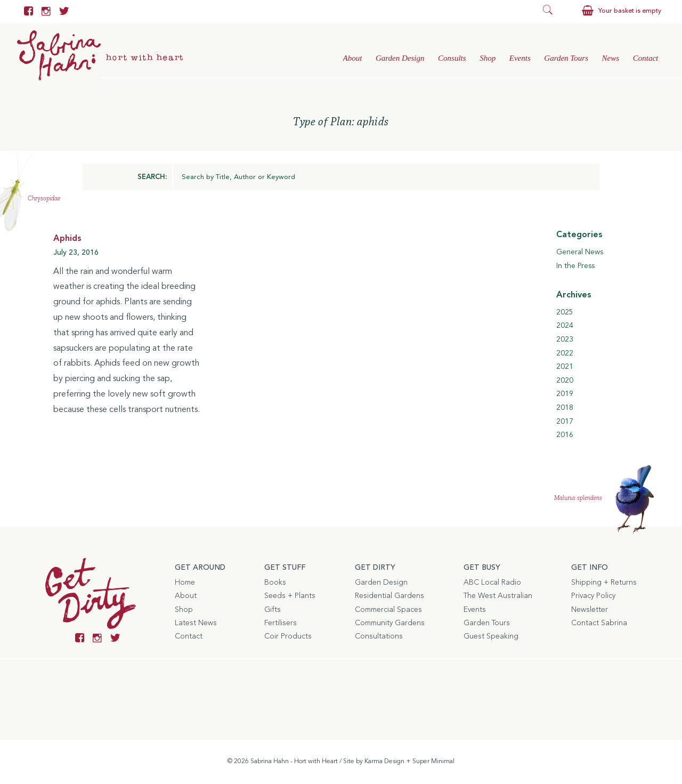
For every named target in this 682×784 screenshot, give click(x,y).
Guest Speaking (491, 636)
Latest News (196, 623)
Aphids (67, 239)
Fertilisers (281, 623)
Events (520, 58)
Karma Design (384, 762)
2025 (565, 312)
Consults (452, 58)
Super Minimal (433, 762)
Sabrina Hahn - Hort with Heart (294, 762)
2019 (565, 394)
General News (580, 252)
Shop (488, 58)
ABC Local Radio (492, 583)
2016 (565, 435)
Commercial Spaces (388, 610)
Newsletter (590, 610)
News (611, 58)
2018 (565, 408)
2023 (565, 340)
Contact (646, 58)
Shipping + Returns (604, 583)
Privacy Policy (593, 596)
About (352, 58)
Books (275, 583)
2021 (565, 367)
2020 (565, 381)
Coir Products (288, 636)
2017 (565, 422)
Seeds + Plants (290, 596)
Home (185, 583)
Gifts (273, 610)
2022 (565, 353)
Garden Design (400, 58)
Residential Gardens (389, 596)
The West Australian (498, 596)
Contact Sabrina (599, 623)
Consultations (379, 636)
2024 (565, 326)
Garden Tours (566, 58)
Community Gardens (390, 623)
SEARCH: (152, 177)
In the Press (575, 266)
